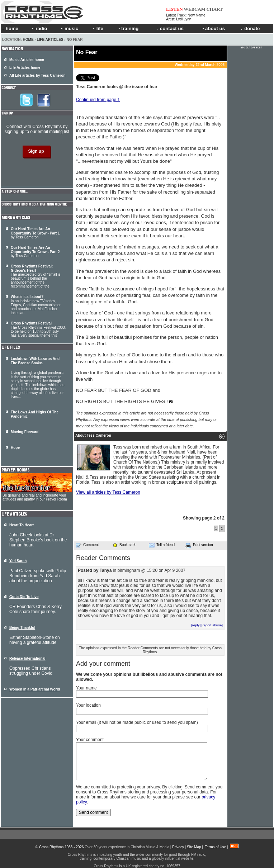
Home (28, 40)
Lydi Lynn (184, 19)
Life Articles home (25, 68)
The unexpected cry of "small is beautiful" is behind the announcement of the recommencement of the (36, 276)
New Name (196, 15)
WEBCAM (194, 9)
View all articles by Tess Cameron (108, 492)
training (128, 29)
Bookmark (124, 545)
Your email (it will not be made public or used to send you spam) (137, 722)
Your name (86, 688)
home (10, 29)
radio (39, 29)
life (98, 29)
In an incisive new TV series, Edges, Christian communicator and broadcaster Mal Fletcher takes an (36, 305)
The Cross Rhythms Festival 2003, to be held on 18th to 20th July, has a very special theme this (38, 329)
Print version (199, 545)
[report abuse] (212, 625)
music (69, 29)
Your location (88, 705)
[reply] (196, 625)
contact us (170, 29)
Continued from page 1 (98, 100)
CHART (215, 9)
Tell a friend (162, 545)
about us (213, 29)
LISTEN (174, 9)
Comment (87, 545)
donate (250, 29)
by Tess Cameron (35, 233)
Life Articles (50, 40)
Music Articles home (27, 60)
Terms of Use (215, 847)
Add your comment (103, 664)
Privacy (178, 847)
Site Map (194, 847)
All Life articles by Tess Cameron (37, 75)
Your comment (90, 740)
